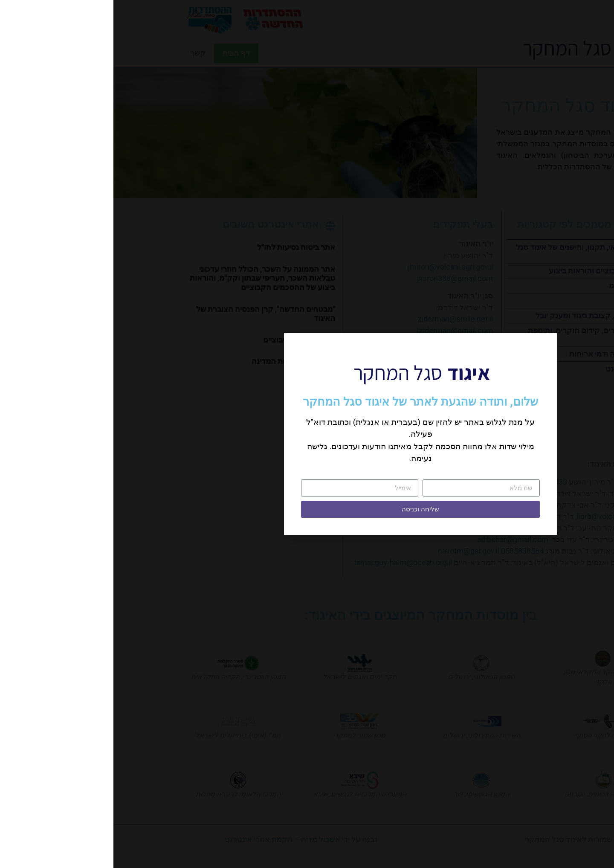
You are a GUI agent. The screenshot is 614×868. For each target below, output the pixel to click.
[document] (307, 434)
